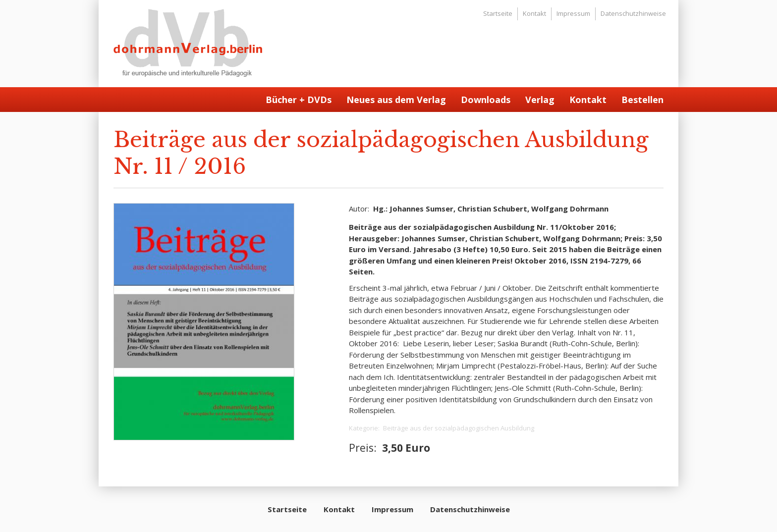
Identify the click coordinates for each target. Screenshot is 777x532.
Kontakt (534, 13)
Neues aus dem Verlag (396, 100)
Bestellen (642, 100)
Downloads (486, 100)
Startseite (498, 13)
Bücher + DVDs (299, 100)
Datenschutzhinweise (633, 13)
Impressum (573, 13)
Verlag (540, 100)
